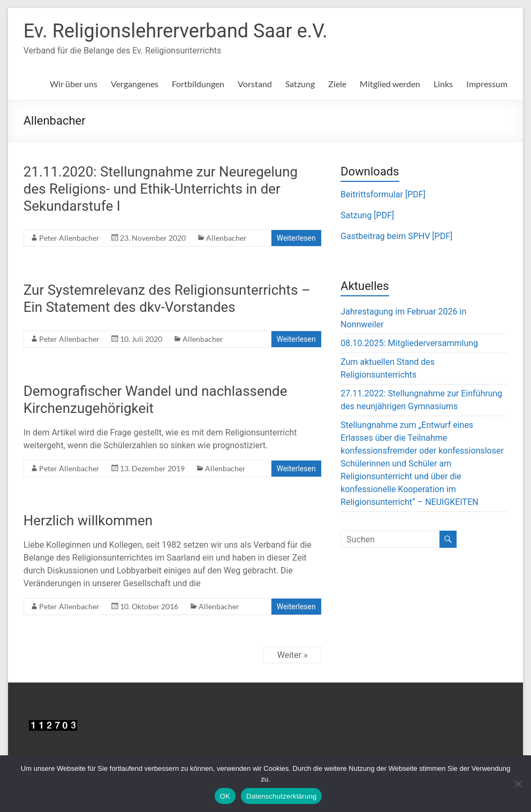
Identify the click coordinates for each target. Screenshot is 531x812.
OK (225, 796)
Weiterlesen (296, 238)
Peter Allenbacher (69, 238)
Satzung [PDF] (367, 215)
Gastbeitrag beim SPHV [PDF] (396, 236)
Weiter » (293, 655)
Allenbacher (226, 238)
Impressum (487, 84)
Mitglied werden (390, 84)
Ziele (337, 84)
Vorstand (255, 84)
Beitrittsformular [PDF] (383, 194)
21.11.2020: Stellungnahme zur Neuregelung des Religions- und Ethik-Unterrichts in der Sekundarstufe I (161, 189)
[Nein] (518, 784)
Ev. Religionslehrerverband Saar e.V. (176, 31)
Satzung (300, 84)
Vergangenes (135, 84)
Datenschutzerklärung (281, 796)
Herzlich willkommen (88, 520)
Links (443, 84)
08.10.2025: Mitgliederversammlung (409, 343)
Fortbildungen (198, 84)
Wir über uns (74, 84)
